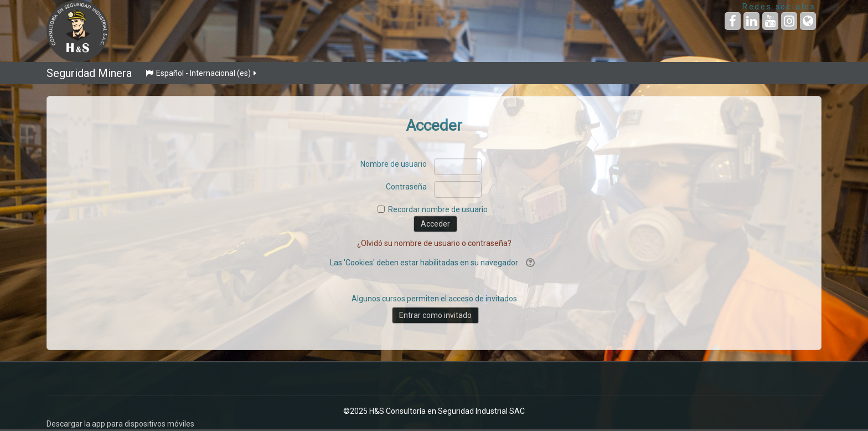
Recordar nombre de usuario (438, 209)
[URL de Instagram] (789, 21)
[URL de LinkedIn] (751, 21)
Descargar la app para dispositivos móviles (120, 424)
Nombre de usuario (394, 164)
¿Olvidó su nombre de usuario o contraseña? (434, 243)
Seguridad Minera (89, 73)
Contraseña (406, 187)
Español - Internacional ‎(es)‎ (202, 73)
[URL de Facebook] (733, 21)
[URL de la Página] (808, 21)
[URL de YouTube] (770, 21)
